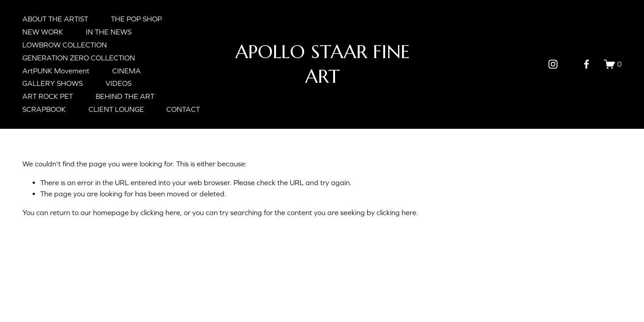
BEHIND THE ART (125, 96)
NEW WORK (43, 32)
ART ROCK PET (48, 96)
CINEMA (127, 71)
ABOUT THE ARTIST (55, 19)
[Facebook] (587, 64)
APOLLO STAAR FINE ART (322, 64)
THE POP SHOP (136, 19)
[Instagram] (553, 64)
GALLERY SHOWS (53, 83)
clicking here (160, 212)
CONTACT (183, 109)
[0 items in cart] (613, 64)
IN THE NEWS (109, 32)
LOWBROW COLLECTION (65, 45)
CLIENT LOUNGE (116, 109)
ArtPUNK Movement (56, 71)
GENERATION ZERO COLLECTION (79, 58)
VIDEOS (119, 83)
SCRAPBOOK (44, 109)
